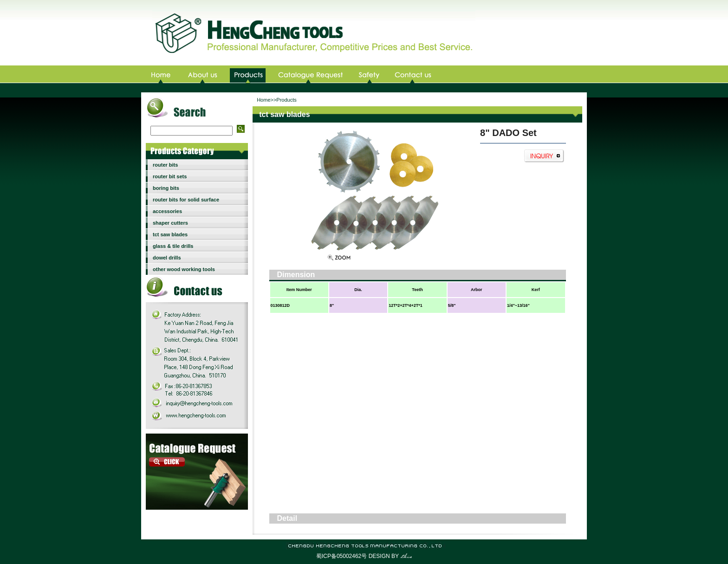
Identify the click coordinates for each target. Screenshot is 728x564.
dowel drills (167, 258)
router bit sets (170, 176)
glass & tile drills (173, 246)
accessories (167, 211)
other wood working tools (184, 269)
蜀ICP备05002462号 (341, 556)
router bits (165, 165)
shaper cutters (170, 223)
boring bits (166, 188)
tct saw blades (170, 234)
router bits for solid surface (186, 200)
